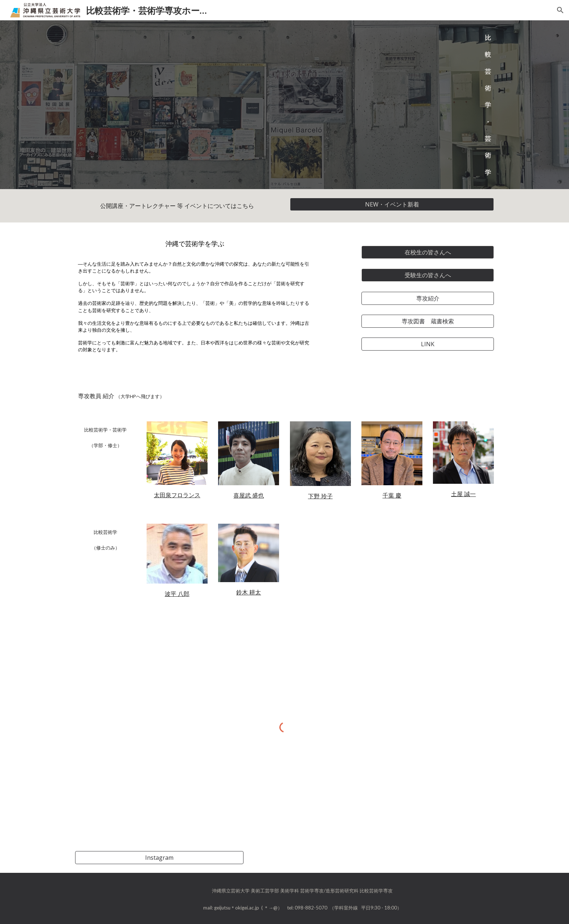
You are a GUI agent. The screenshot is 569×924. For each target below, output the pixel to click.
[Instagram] (159, 858)
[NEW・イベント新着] (392, 204)
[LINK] (428, 344)
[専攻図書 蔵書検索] (428, 321)
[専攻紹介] (428, 298)
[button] (560, 10)
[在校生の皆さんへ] (428, 252)
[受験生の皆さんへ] (428, 275)
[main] (463, 105)
